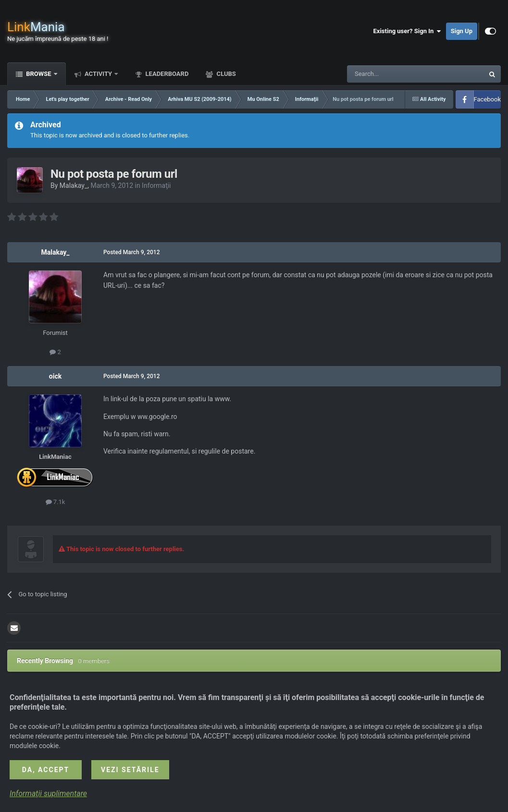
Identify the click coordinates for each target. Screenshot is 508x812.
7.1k (56, 502)
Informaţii (156, 185)
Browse (39, 74)
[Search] (393, 74)
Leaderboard (166, 74)
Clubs (225, 74)
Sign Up (462, 31)
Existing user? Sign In (407, 31)
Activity (99, 74)
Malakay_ (74, 185)
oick (55, 376)
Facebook (487, 99)
